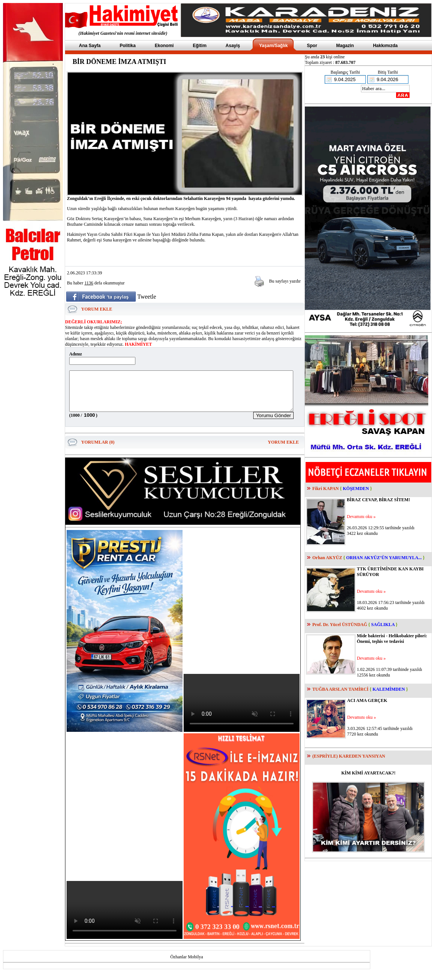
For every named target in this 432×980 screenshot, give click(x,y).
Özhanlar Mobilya (187, 965)
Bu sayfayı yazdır (285, 281)
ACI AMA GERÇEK (367, 700)
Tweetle (147, 297)
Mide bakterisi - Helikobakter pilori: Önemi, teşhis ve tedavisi (392, 639)
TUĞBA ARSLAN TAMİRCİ (340, 689)
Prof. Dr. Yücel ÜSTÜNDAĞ (340, 625)
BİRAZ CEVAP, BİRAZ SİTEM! (378, 500)
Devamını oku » (361, 517)
